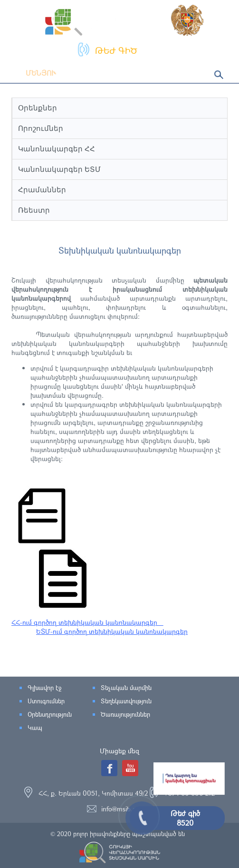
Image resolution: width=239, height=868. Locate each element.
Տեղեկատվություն (126, 701)
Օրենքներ (38, 108)
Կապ (35, 728)
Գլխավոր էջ (44, 688)
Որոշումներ (41, 128)
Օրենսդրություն (50, 714)
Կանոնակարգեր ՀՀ (57, 149)
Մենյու (34, 73)
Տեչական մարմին (126, 688)
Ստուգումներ (46, 701)
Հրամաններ (42, 190)
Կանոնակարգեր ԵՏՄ (59, 169)
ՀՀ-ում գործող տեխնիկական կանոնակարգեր (87, 622)
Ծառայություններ (125, 714)
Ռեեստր (34, 210)
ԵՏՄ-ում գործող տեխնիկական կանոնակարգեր (112, 631)
